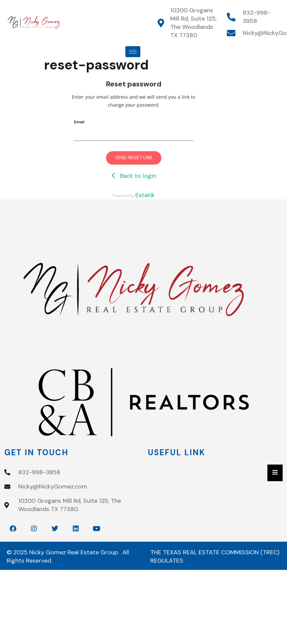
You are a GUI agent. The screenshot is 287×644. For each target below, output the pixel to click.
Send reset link (134, 158)
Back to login (134, 176)
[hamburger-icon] (133, 52)
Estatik (145, 195)
